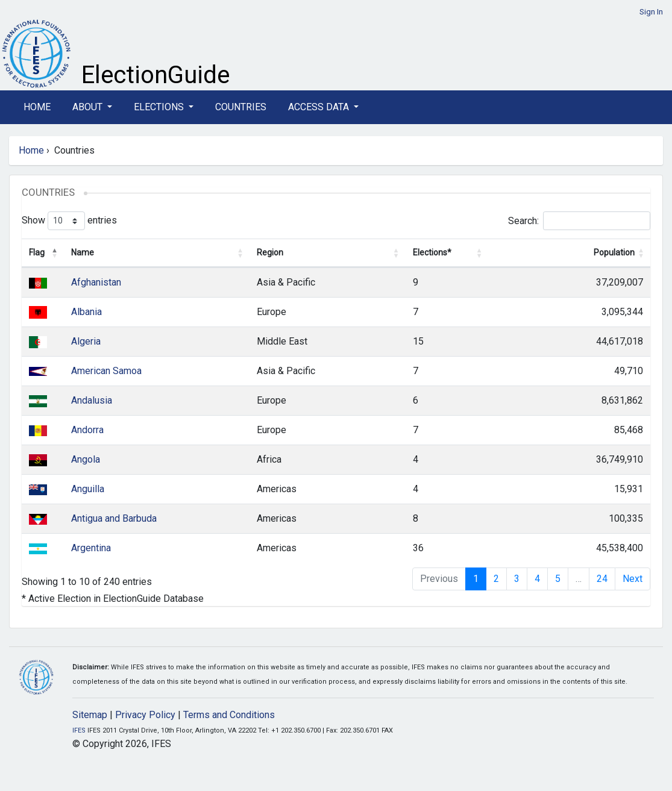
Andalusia (92, 400)
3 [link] (517, 579)
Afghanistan (96, 282)
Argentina (91, 548)
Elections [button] (160, 107)
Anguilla (88, 489)
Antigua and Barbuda (114, 518)
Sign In (651, 12)
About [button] (89, 107)
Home (37, 107)
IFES (79, 730)
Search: (579, 221)
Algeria (86, 341)
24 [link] (602, 579)
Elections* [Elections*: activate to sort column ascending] (432, 252)
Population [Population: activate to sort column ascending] (614, 252)
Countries (241, 107)
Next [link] (633, 579)
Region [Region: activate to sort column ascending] (270, 252)
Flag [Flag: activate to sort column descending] (37, 252)
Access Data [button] (320, 107)
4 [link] (537, 579)
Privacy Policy (145, 715)
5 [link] (558, 579)
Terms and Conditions (229, 715)
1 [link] (476, 579)
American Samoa (106, 371)
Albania (86, 312)
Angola (86, 459)
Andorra (87, 430)
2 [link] (496, 579)
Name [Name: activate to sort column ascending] (83, 252)
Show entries (69, 221)
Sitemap (90, 715)
